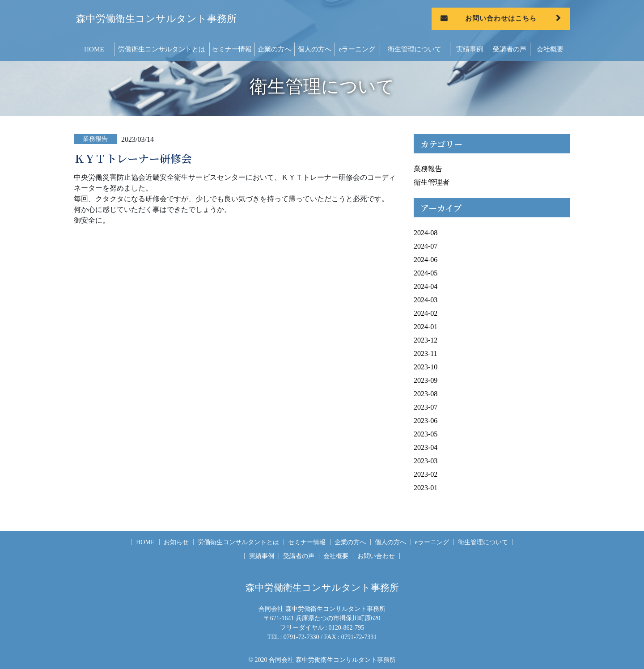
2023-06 (426, 421)
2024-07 (426, 246)
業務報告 (428, 169)
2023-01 (426, 488)
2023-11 (426, 354)
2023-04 (426, 447)
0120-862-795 (347, 627)
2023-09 (426, 380)
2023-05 (426, 434)
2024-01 (426, 327)
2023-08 (426, 394)
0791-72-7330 (301, 637)
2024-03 (426, 300)
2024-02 (426, 313)
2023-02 (426, 474)
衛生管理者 (432, 182)
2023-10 (426, 367)
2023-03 (426, 461)
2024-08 (426, 233)
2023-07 (426, 407)
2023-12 (426, 340)
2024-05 (426, 273)
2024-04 (426, 286)
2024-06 (426, 260)
